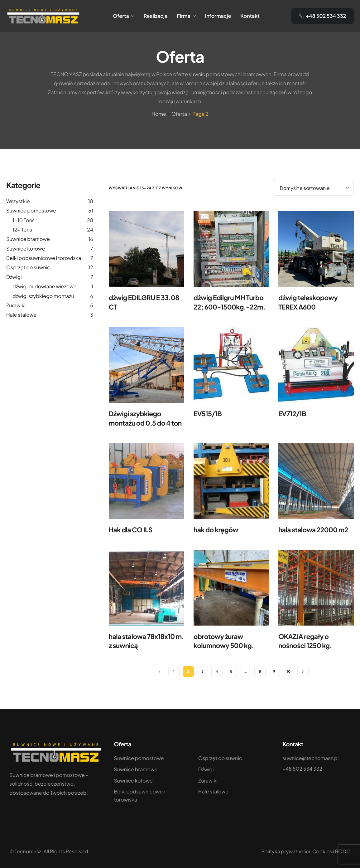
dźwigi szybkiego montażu (43, 296)
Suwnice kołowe (26, 249)
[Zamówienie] (313, 188)
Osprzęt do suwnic (28, 267)
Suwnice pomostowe (31, 210)
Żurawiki (16, 305)
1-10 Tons (24, 220)
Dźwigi (14, 277)
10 (288, 672)
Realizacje (156, 16)
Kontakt (250, 16)
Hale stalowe (21, 315)
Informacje (218, 16)
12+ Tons (22, 229)
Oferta (124, 16)
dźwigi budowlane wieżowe (45, 286)
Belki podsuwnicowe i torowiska (44, 258)
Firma (186, 16)
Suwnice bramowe (28, 239)
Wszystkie (18, 201)
